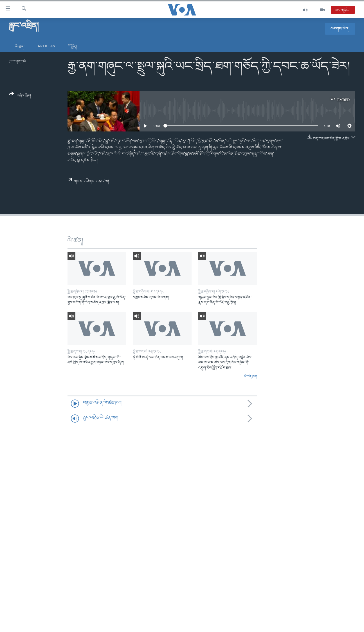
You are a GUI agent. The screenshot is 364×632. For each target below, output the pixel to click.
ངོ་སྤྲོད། (72, 47)
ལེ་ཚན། (20, 47)
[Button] (20, 97)
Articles (46, 47)
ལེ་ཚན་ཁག (250, 377)
